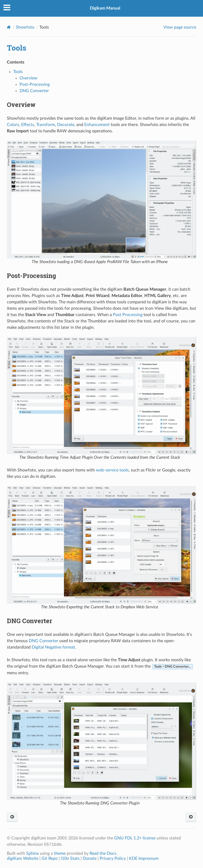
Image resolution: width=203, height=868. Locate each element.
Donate (90, 858)
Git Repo (50, 858)
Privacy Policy (113, 858)
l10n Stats (70, 858)
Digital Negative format (53, 647)
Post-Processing (35, 84)
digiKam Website (23, 858)
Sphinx (33, 853)
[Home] (9, 27)
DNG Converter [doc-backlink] (29, 621)
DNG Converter (34, 91)
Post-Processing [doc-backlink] (31, 276)
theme (60, 853)
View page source (180, 27)
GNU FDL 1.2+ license (135, 838)
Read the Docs (103, 853)
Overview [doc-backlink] (21, 105)
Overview (29, 78)
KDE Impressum (144, 858)
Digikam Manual (105, 8)
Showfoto (25, 27)
